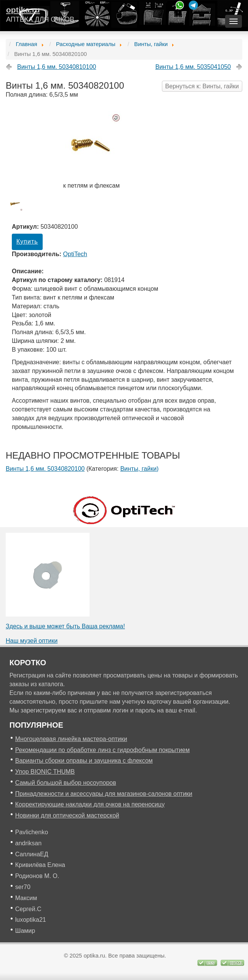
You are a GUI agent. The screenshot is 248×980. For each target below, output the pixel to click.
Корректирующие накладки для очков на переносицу (90, 804)
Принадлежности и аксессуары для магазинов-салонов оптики (104, 794)
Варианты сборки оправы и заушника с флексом (84, 761)
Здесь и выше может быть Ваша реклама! (65, 626)
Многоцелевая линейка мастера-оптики (71, 739)
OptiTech (75, 254)
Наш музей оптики (32, 641)
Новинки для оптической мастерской (67, 815)
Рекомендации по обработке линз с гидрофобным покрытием (102, 750)
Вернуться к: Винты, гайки (202, 86)
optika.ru (23, 10)
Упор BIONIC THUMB (45, 772)
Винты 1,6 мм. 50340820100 (45, 469)
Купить (27, 241)
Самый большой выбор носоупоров (66, 783)
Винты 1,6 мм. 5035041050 (193, 67)
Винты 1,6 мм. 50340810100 (57, 67)
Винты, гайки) (140, 469)
